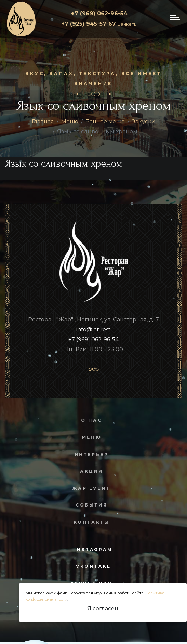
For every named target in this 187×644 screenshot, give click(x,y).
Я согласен (103, 609)
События (87, 505)
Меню (70, 122)
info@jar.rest (93, 330)
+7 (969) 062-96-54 (99, 14)
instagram (93, 549)
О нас (87, 420)
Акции (87, 471)
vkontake (93, 566)
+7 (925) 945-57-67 (99, 24)
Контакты (87, 522)
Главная (43, 122)
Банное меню (105, 122)
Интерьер (87, 454)
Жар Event (87, 488)
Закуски (144, 122)
